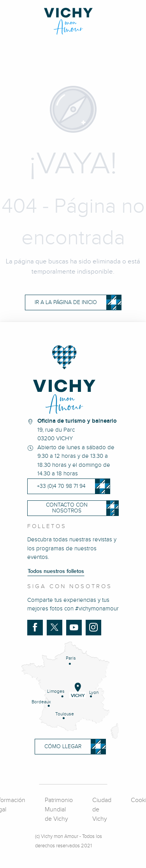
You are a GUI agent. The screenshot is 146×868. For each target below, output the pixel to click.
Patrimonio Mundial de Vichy (59, 810)
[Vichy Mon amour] (73, 21)
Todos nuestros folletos (56, 571)
